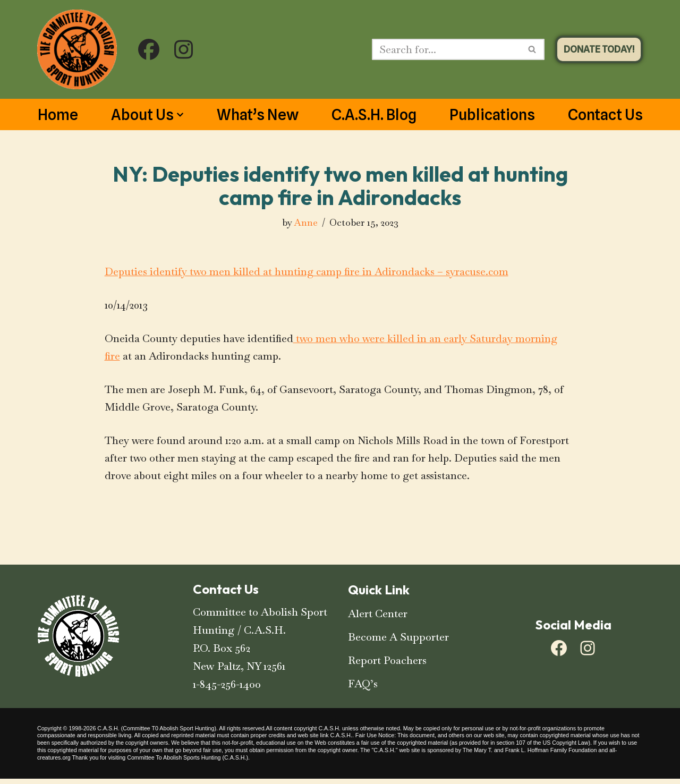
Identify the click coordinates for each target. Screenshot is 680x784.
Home (58, 115)
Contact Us (605, 115)
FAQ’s (363, 689)
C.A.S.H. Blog (374, 115)
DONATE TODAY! (599, 49)
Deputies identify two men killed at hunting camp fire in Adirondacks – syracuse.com (309, 273)
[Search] (446, 49)
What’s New (258, 115)
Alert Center (378, 619)
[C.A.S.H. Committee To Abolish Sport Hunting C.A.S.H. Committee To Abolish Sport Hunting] (77, 49)
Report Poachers (387, 666)
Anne (305, 223)
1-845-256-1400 (227, 689)
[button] (180, 115)
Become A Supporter (398, 642)
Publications (492, 115)
